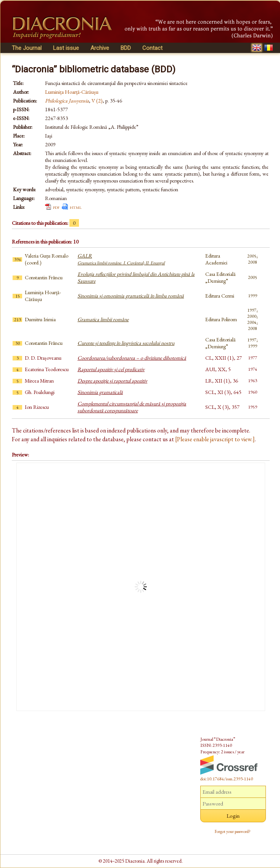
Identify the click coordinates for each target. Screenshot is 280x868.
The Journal (27, 48)
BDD (126, 48)
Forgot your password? (233, 831)
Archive (100, 48)
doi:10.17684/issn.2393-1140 (227, 779)
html (76, 207)
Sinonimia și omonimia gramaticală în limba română (131, 296)
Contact (152, 48)
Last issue (66, 48)
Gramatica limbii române (103, 319)
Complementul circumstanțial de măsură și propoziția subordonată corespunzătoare (132, 407)
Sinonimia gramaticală (100, 392)
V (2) (97, 101)
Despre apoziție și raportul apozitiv (112, 381)
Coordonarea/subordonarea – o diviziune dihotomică (132, 358)
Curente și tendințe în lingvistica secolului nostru (126, 343)
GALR (121, 259)
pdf (56, 207)
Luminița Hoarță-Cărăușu (72, 92)
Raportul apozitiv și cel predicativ (111, 369)
